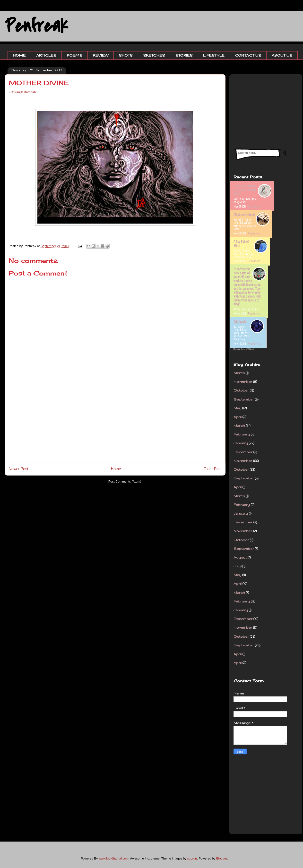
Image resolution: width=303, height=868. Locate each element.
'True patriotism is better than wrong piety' (245, 190)
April (238, 417)
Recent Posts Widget (244, 349)
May (237, 408)
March (239, 373)
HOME (19, 55)
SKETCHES (154, 55)
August (240, 557)
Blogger (222, 858)
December (243, 452)
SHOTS (126, 55)
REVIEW (101, 55)
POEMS (75, 55)
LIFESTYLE (214, 55)
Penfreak (36, 26)
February (242, 434)
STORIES (184, 55)
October (241, 390)
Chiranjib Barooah (23, 92)
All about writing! (244, 215)
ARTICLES (46, 55)
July (237, 566)
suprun (192, 858)
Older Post (213, 469)
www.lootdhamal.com (114, 858)
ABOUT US (282, 55)
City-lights (240, 322)
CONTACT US (248, 55)
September (244, 399)
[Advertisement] (115, 425)
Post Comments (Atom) (125, 481)
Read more (254, 206)
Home (116, 469)
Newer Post (19, 469)
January (241, 443)
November (243, 382)
